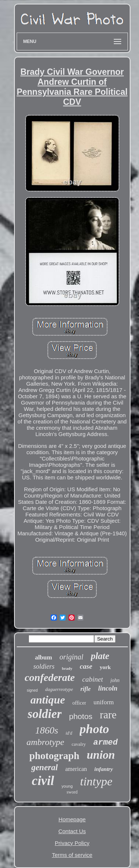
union (101, 755)
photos (81, 716)
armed (106, 743)
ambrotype (45, 742)
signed (32, 690)
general (44, 767)
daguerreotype (59, 689)
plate (100, 656)
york (105, 667)
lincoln (108, 688)
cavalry (79, 744)
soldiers (44, 666)
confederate (49, 677)
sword (72, 792)
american (76, 769)
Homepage (72, 819)
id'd (69, 733)
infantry (104, 769)
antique (48, 700)
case (86, 666)
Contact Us (72, 831)
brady (67, 668)
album (43, 657)
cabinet (93, 679)
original (71, 657)
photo (94, 729)
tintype (96, 781)
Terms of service (72, 855)
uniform (104, 702)
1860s (47, 730)
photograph (54, 756)
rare (108, 715)
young (67, 786)
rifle (86, 689)
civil (43, 781)
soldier (45, 714)
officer (79, 703)
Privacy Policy (72, 843)
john (115, 680)
